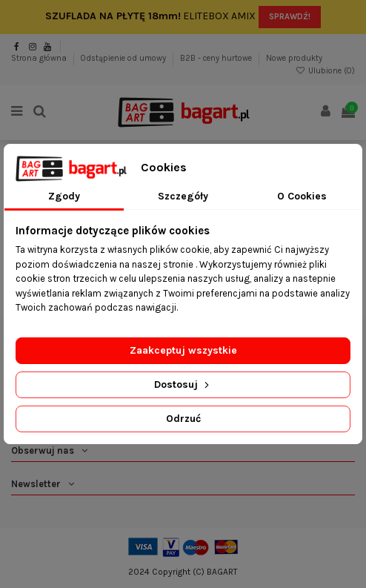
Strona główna (40, 58)
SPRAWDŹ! (290, 17)
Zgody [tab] (64, 196)
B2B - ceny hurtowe (217, 58)
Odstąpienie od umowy (124, 58)
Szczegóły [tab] (183, 196)
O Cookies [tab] (302, 196)
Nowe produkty (294, 58)
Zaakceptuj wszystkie (183, 350)
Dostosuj (183, 384)
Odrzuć (183, 419)
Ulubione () (325, 71)
